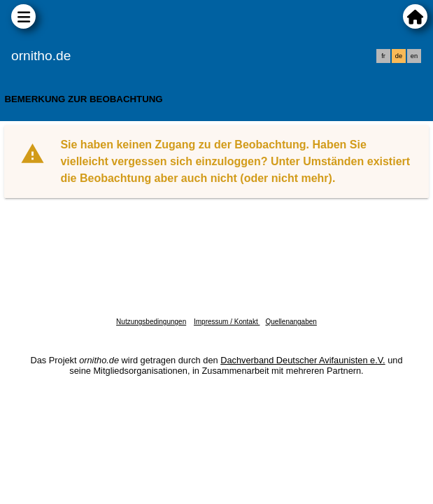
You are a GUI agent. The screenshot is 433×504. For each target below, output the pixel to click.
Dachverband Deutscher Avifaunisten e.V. (303, 360)
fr (383, 56)
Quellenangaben (291, 322)
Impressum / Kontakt (227, 322)
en (414, 56)
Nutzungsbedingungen (151, 322)
